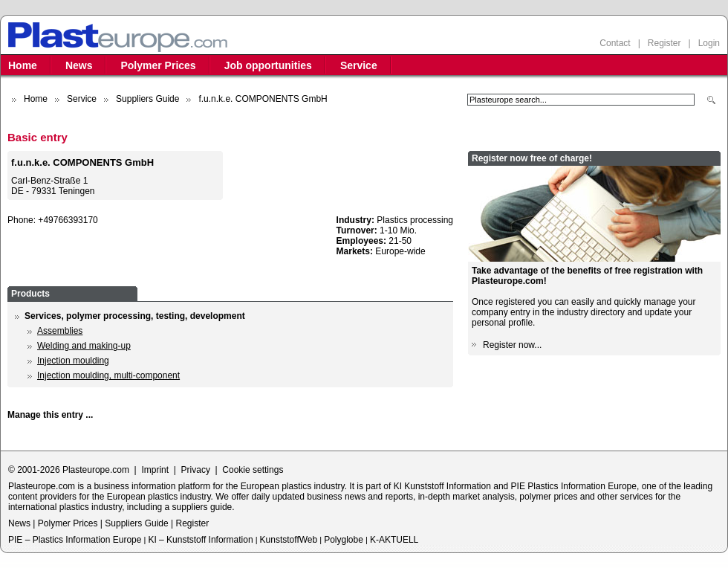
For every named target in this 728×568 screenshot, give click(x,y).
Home (23, 65)
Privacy (196, 470)
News (79, 65)
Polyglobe (344, 540)
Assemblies (60, 331)
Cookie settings (253, 470)
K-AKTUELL (394, 540)
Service (359, 65)
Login (709, 43)
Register (664, 43)
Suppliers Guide (147, 99)
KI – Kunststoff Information (200, 540)
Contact (615, 43)
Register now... (512, 345)
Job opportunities (268, 65)
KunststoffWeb (289, 540)
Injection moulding (73, 361)
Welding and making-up (84, 346)
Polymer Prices (158, 65)
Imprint (155, 470)
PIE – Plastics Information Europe (75, 540)
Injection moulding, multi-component (108, 375)
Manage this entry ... (50, 415)
